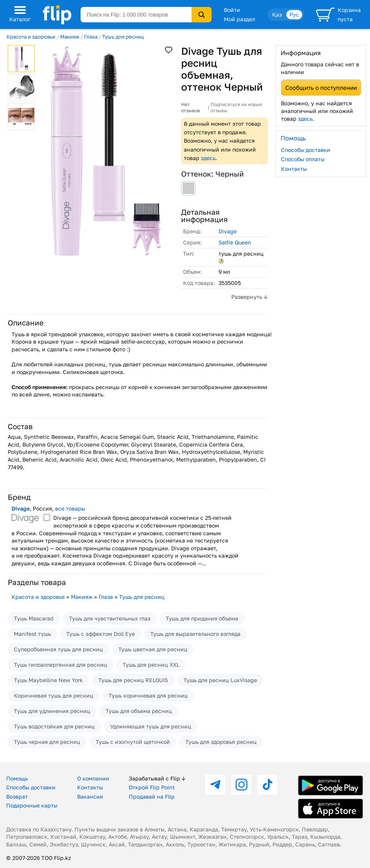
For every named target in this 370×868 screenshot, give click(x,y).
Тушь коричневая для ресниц (148, 695)
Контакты (294, 169)
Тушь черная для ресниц (47, 742)
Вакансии (90, 796)
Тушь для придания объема (202, 618)
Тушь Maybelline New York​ (48, 680)
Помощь (17, 778)
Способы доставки (306, 150)
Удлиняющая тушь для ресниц (151, 726)
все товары (70, 508)
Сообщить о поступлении (321, 88)
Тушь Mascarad (34, 618)
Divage (228, 231)
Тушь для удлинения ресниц (52, 711)
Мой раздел (240, 19)
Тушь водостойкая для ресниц (54, 726)
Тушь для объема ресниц (139, 711)
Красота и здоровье (31, 37)
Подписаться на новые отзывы (236, 107)
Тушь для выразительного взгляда (195, 634)
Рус (294, 14)
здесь (208, 158)
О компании (93, 778)
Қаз (277, 14)
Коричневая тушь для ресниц (54, 695)
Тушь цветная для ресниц (153, 649)
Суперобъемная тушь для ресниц (58, 649)
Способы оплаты (303, 159)
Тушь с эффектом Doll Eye (101, 634)
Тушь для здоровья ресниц (221, 742)
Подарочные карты (32, 805)
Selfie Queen (235, 242)
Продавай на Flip (152, 796)
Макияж (70, 37)
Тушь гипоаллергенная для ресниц (61, 665)
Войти (232, 10)
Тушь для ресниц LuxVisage (220, 680)
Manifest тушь (32, 634)
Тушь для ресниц (123, 37)
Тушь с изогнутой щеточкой (133, 742)
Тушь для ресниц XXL (151, 665)
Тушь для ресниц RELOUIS (133, 680)
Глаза (91, 37)
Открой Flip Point (152, 787)
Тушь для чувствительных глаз (110, 618)
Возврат (17, 796)
